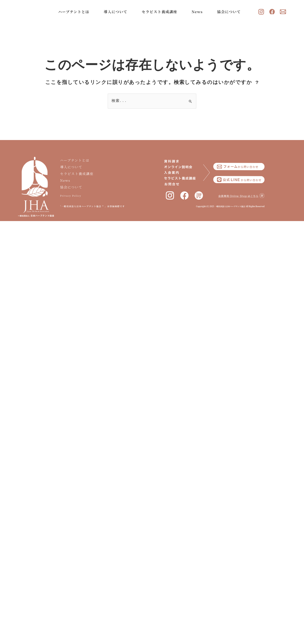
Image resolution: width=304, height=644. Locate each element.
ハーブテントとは (75, 12)
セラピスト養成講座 (161, 12)
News (198, 12)
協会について (230, 12)
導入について (117, 12)
